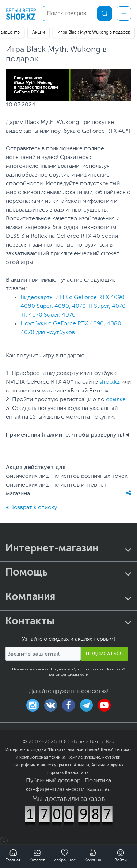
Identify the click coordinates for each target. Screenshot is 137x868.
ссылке (116, 400)
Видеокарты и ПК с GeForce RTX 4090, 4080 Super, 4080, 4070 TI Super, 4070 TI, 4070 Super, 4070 (73, 306)
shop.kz (110, 382)
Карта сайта (100, 790)
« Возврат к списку (31, 508)
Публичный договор (53, 781)
